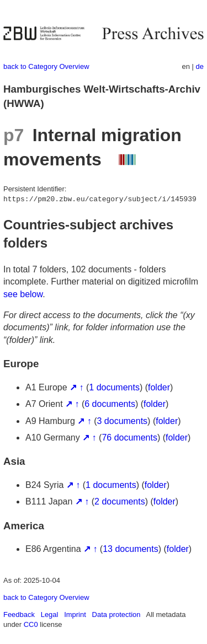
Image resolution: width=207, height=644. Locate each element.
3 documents (123, 421)
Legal (50, 615)
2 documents (120, 501)
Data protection (116, 615)
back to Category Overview (46, 66)
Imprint (75, 615)
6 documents (110, 404)
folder (159, 387)
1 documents (114, 387)
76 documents (129, 438)
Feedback (19, 615)
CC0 (31, 624)
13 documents (131, 549)
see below (23, 294)
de (200, 66)
